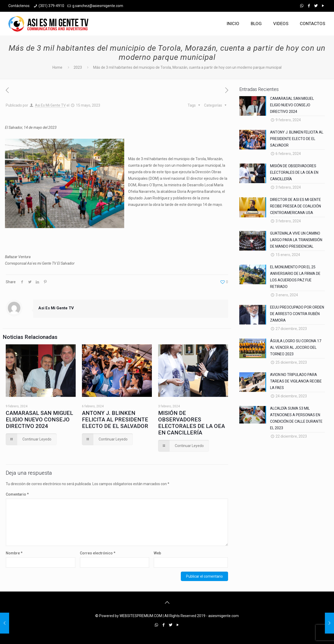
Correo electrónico (98, 553)
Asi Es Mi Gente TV (50, 105)
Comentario (17, 494)
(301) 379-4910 (51, 6)
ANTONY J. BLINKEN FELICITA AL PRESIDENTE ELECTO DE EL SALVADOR (115, 420)
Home (57, 67)
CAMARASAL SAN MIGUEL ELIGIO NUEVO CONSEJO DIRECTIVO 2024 (39, 420)
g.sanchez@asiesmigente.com (98, 6)
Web (157, 553)
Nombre (14, 553)
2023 (78, 67)
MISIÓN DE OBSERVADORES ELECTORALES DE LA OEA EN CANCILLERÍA (192, 423)
